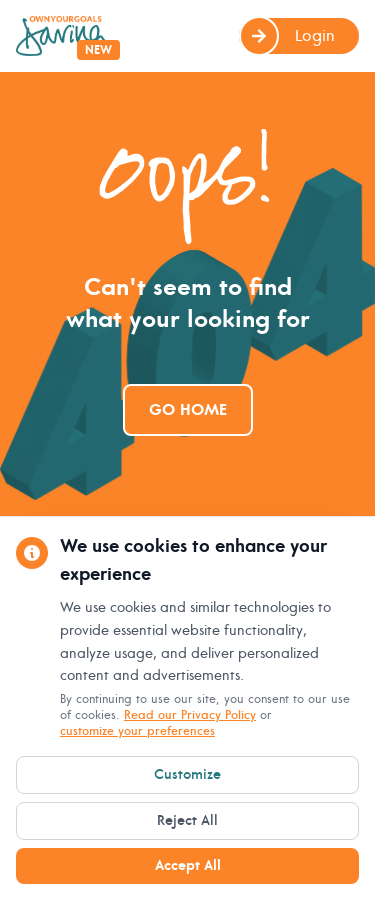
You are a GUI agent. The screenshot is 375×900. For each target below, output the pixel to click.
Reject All (187, 820)
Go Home (188, 410)
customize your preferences (137, 731)
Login (287, 36)
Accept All (188, 865)
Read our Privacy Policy (190, 715)
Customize (187, 774)
